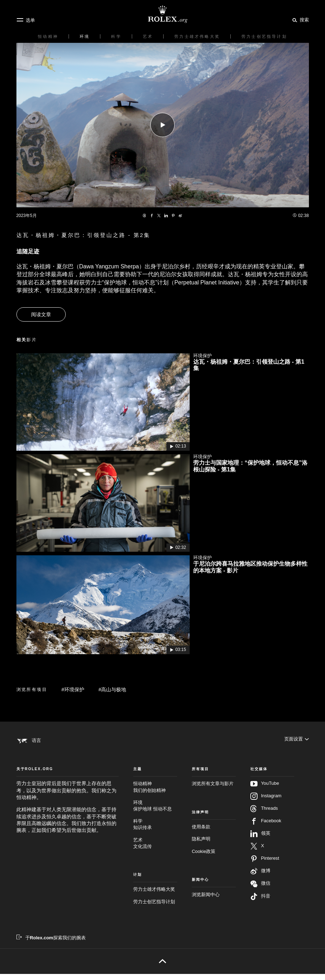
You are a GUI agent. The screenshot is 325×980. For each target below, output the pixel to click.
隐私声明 (201, 845)
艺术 (155, 849)
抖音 (260, 903)
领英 (260, 840)
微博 (260, 877)
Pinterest (265, 865)
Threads (264, 815)
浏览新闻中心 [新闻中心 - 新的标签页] (206, 900)
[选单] (26, 20)
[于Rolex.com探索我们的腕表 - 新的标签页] (51, 944)
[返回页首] (163, 967)
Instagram (266, 802)
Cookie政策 (204, 857)
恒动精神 (155, 793)
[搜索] (299, 20)
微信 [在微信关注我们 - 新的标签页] (260, 890)
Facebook (266, 827)
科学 (155, 831)
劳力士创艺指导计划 (154, 907)
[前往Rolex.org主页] (162, 14)
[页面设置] (297, 740)
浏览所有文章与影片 (213, 790)
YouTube (265, 790)
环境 (155, 812)
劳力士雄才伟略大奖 (154, 895)
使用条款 (201, 832)
